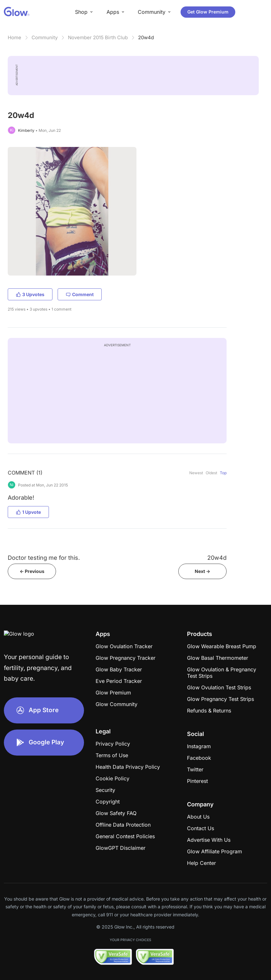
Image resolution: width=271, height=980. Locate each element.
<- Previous (32, 571)
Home (14, 37)
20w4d (146, 37)
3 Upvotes (30, 294)
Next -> (202, 571)
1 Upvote (28, 512)
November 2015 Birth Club (98, 37)
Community (45, 37)
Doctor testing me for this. (44, 558)
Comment (80, 294)
